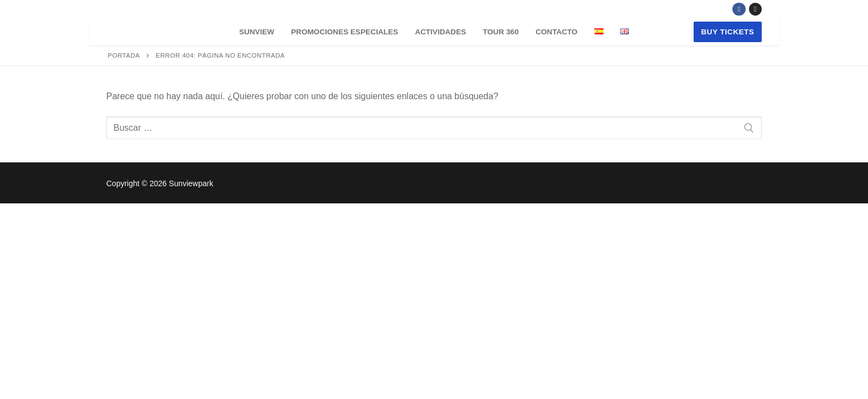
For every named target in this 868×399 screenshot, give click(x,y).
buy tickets (728, 32)
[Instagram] (755, 9)
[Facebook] (739, 9)
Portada (124, 55)
